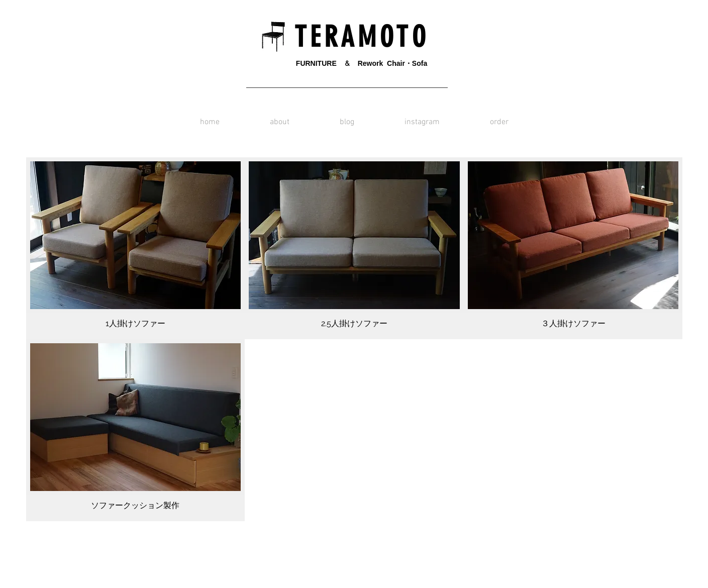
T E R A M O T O (357, 37)
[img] (136, 430)
